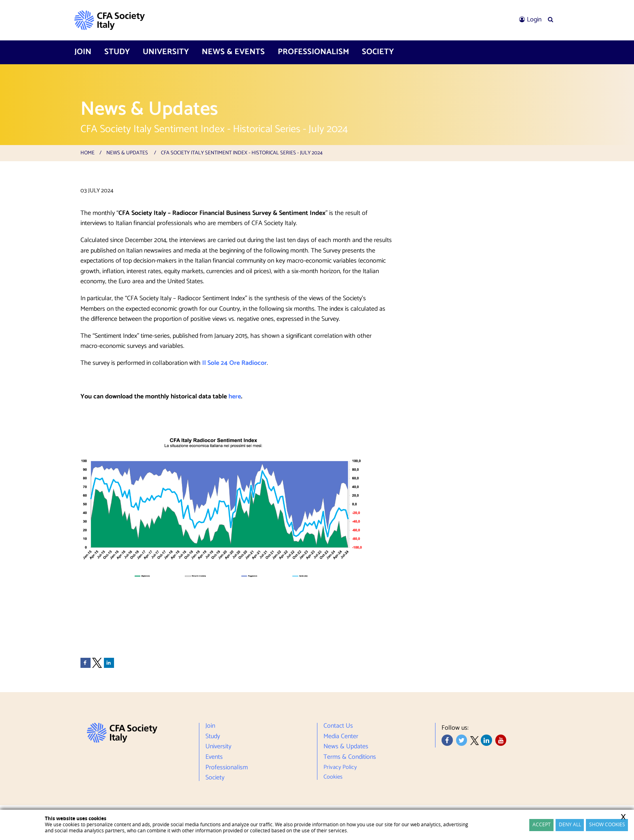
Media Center (341, 737)
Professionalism (313, 52)
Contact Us (338, 727)
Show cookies (607, 824)
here (235, 397)
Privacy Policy (340, 767)
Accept (542, 824)
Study (117, 52)
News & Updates (127, 153)
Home (88, 153)
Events (214, 757)
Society (378, 52)
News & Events (233, 52)
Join (83, 52)
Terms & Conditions (350, 757)
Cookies (333, 776)
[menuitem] (530, 20)
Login (534, 20)
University (166, 52)
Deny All (570, 824)
